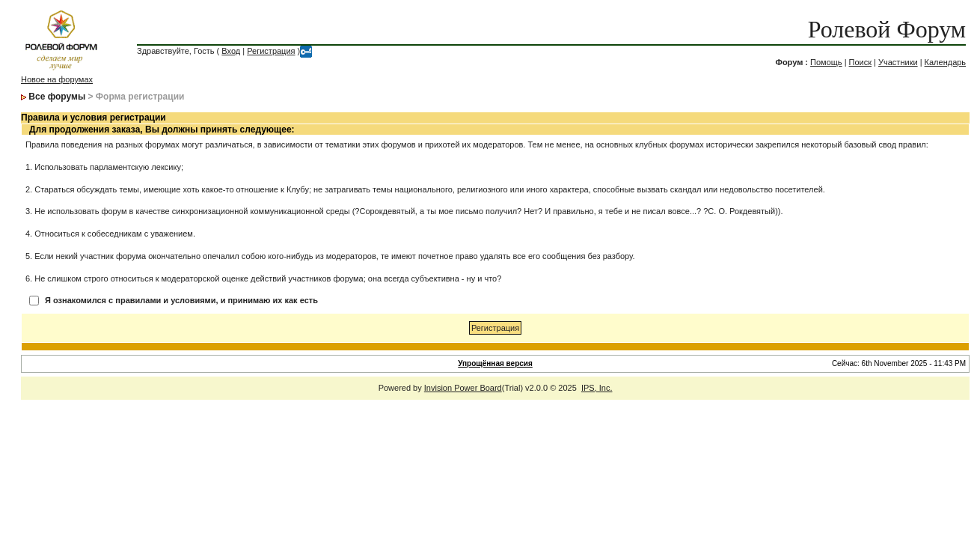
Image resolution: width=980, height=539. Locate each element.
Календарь (946, 62)
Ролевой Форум (887, 29)
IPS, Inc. (597, 388)
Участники (898, 62)
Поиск (860, 62)
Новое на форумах (57, 79)
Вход (231, 51)
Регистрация (271, 51)
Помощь (826, 62)
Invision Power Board (463, 388)
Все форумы (57, 97)
